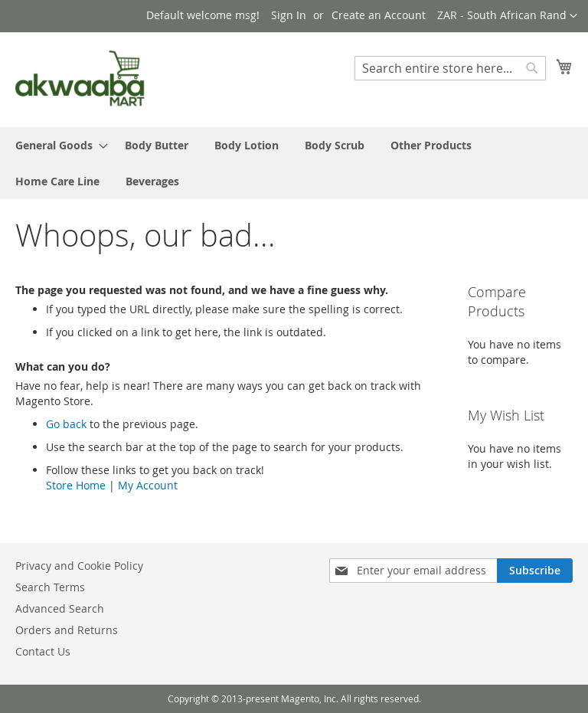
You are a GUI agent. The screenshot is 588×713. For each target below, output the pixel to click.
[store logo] (80, 79)
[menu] (294, 163)
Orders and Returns (67, 630)
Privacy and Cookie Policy (79, 566)
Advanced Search (60, 608)
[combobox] (450, 68)
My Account (148, 485)
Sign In (289, 15)
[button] (507, 16)
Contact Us (43, 651)
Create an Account (379, 15)
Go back (66, 424)
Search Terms (50, 587)
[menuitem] (57, 145)
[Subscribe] (535, 571)
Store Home (76, 485)
